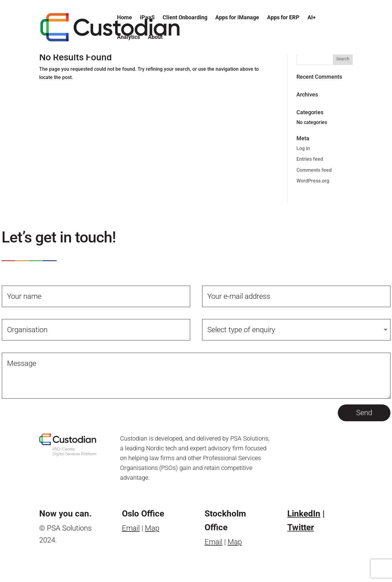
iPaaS (147, 18)
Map (152, 528)
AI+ (312, 18)
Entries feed (310, 159)
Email (131, 528)
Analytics (128, 38)
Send (364, 413)
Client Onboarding (185, 18)
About (155, 38)
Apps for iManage (237, 18)
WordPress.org (313, 181)
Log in (303, 148)
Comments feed (314, 170)
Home (124, 18)
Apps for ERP (283, 18)
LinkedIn (304, 514)
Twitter (301, 527)
